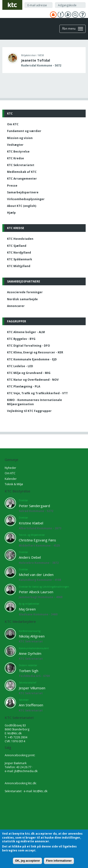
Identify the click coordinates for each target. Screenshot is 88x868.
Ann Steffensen (31, 705)
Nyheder (10, 468)
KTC (10, 113)
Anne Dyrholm (30, 653)
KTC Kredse (15, 158)
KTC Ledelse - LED (20, 366)
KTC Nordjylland (19, 253)
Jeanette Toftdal (36, 60)
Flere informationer (59, 861)
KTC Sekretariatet (21, 165)
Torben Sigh (29, 671)
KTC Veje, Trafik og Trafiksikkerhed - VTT (37, 393)
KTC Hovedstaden (20, 239)
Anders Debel (30, 557)
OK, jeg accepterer (27, 861)
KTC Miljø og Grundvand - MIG (29, 373)
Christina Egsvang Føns (37, 540)
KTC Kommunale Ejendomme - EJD (32, 359)
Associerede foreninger (25, 292)
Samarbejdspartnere (23, 192)
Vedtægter (15, 145)
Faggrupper (17, 321)
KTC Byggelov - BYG (21, 339)
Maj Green (27, 609)
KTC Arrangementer (22, 179)
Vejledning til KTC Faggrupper (29, 411)
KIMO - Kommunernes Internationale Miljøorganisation (34, 402)
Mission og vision (20, 138)
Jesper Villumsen (32, 688)
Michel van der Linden (36, 575)
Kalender (11, 479)
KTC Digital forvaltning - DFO (29, 346)
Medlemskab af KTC (22, 172)
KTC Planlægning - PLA (24, 386)
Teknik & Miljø (14, 484)
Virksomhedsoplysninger (26, 199)
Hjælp (11, 213)
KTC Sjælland (17, 246)
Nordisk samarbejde (22, 299)
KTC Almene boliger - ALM (26, 332)
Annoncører (16, 306)
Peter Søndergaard (34, 506)
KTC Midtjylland (19, 266)
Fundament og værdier (24, 131)
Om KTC (13, 124)
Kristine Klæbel (31, 523)
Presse (12, 186)
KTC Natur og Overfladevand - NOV (33, 380)
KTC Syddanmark (20, 259)
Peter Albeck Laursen (36, 592)
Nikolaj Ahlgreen (32, 636)
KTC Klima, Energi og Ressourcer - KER (35, 352)
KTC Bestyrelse (18, 152)
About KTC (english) (22, 206)
